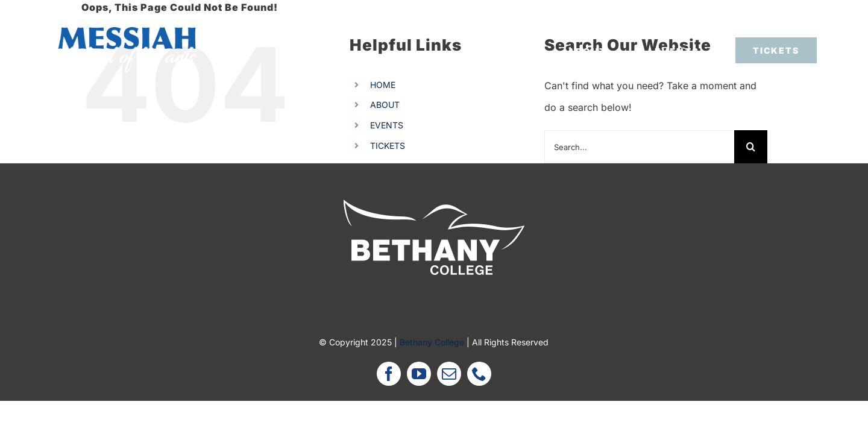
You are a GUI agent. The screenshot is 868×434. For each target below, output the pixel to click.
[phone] (479, 374)
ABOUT (385, 105)
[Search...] (639, 147)
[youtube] (419, 374)
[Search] (751, 147)
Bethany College (432, 342)
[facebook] (389, 374)
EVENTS (387, 125)
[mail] (449, 374)
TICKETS (388, 146)
